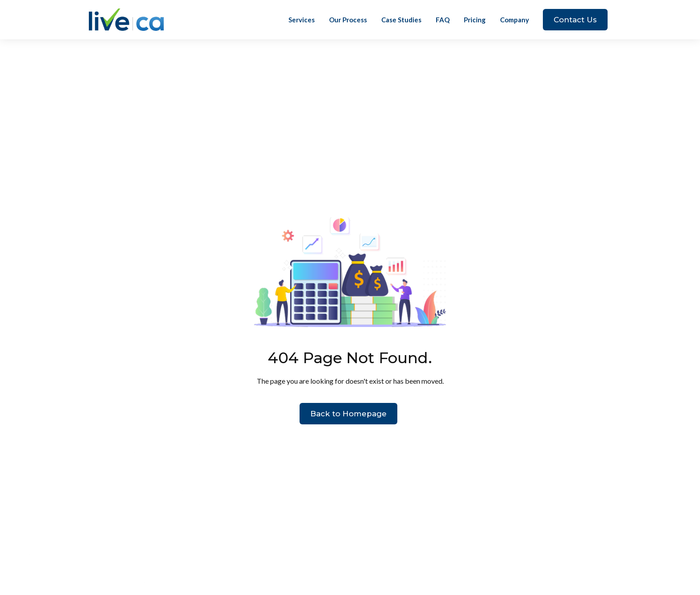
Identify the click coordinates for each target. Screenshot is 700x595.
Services (302, 20)
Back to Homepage (348, 414)
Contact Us (575, 20)
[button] (515, 20)
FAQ (443, 20)
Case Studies (401, 20)
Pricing (475, 20)
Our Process (348, 20)
